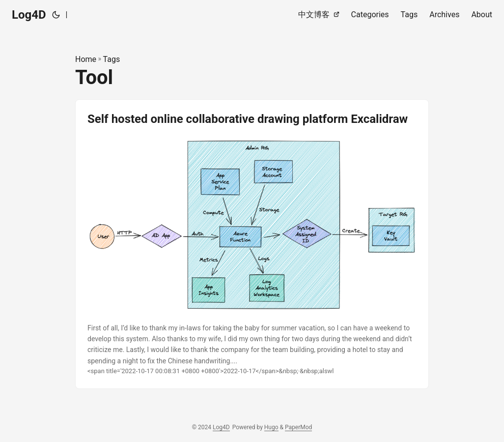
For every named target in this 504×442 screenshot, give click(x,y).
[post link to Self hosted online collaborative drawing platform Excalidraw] (252, 244)
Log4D (29, 15)
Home (86, 59)
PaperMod (298, 427)
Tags (112, 59)
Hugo (271, 427)
